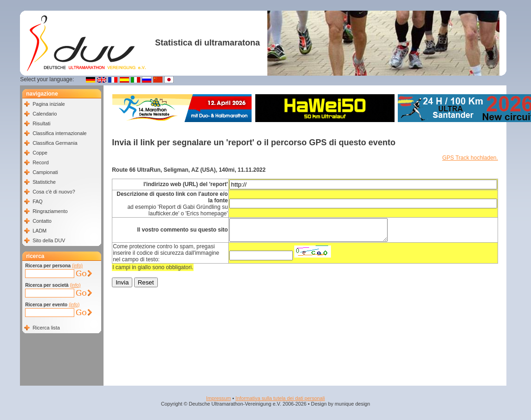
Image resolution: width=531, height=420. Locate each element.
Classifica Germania (55, 143)
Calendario (45, 114)
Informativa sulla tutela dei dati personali (280, 398)
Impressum (218, 398)
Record (41, 162)
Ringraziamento (50, 211)
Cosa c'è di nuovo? (54, 192)
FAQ (38, 201)
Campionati (45, 172)
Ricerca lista (46, 328)
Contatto (42, 221)
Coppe (40, 153)
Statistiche (44, 182)
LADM (39, 231)
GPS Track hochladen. (470, 158)
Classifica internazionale (59, 133)
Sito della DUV (49, 240)
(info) (77, 266)
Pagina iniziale (49, 104)
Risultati (41, 123)
